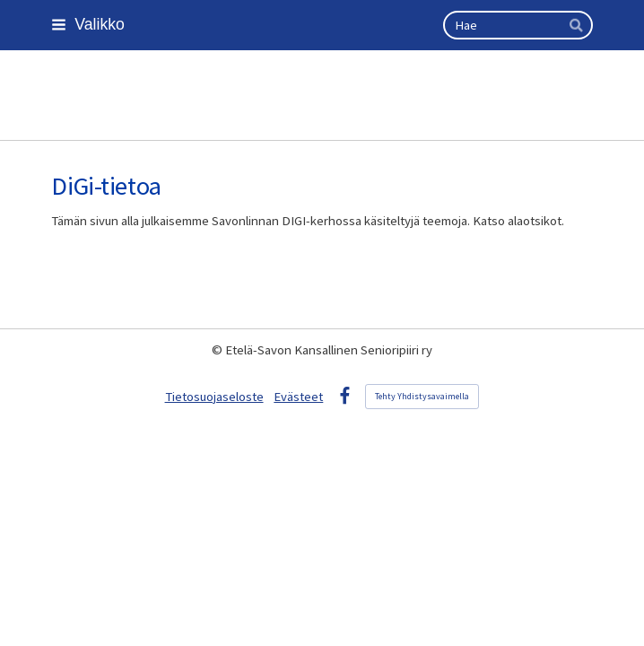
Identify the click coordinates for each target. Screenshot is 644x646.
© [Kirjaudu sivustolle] (218, 350)
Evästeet (298, 397)
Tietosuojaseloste (214, 397)
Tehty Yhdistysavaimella (422, 396)
